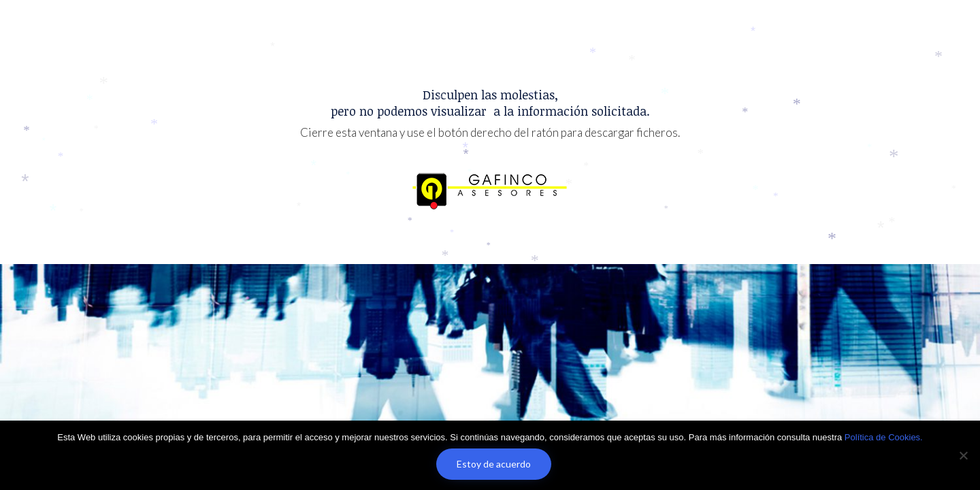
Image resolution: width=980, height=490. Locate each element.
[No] (963, 455)
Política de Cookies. (884, 437)
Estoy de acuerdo (494, 464)
